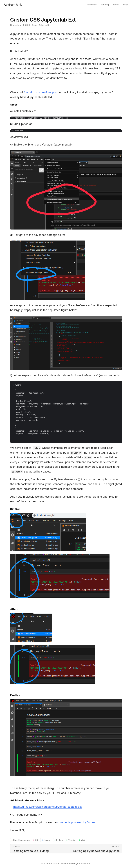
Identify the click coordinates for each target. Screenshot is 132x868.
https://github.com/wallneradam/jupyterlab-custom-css (48, 807)
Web (83, 840)
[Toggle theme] (21, 5)
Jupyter (47, 840)
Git (36, 840)
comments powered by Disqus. (77, 822)
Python (60, 840)
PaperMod (86, 863)
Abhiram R (11, 5)
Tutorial (72, 840)
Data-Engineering (22, 840)
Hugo (76, 863)
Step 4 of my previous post (41, 92)
